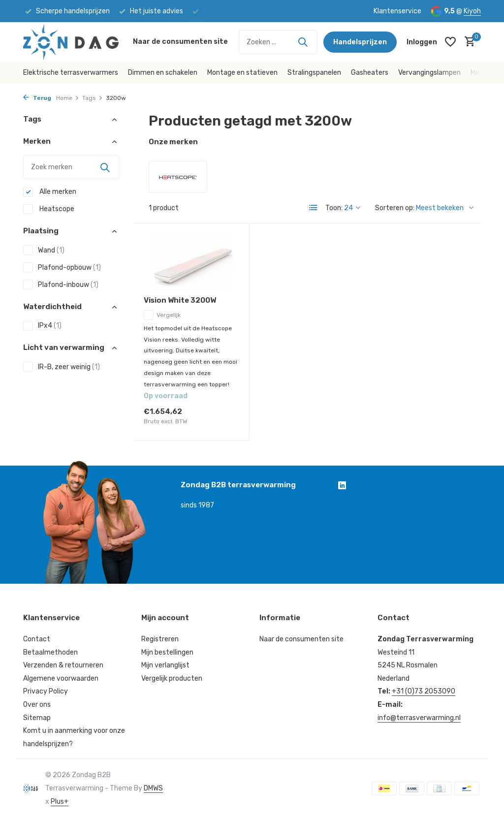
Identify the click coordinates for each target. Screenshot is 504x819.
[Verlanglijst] (450, 42)
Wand (44, 250)
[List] (314, 208)
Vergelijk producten (172, 678)
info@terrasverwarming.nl (419, 718)
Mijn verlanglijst (165, 665)
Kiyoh (472, 11)
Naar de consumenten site (180, 42)
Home (68, 98)
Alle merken (50, 192)
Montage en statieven (242, 73)
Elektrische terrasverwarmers (71, 73)
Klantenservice (397, 11)
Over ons (37, 705)
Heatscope (49, 209)
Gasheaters (370, 73)
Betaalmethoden (50, 652)
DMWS (153, 788)
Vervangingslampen (429, 73)
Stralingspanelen (314, 73)
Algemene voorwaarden (61, 678)
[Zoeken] (278, 42)
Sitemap (37, 718)
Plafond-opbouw (62, 267)
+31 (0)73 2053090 (424, 691)
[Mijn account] (422, 42)
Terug (37, 98)
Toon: (334, 208)
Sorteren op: (395, 208)
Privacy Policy (46, 691)
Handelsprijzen (360, 42)
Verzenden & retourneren (63, 665)
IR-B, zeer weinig (62, 367)
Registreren (160, 639)
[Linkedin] (342, 486)
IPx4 (42, 326)
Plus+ (60, 802)
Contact (37, 639)
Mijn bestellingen (167, 652)
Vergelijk (162, 315)
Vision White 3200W (180, 300)
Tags (93, 98)
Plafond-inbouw (61, 284)
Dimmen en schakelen (163, 73)
